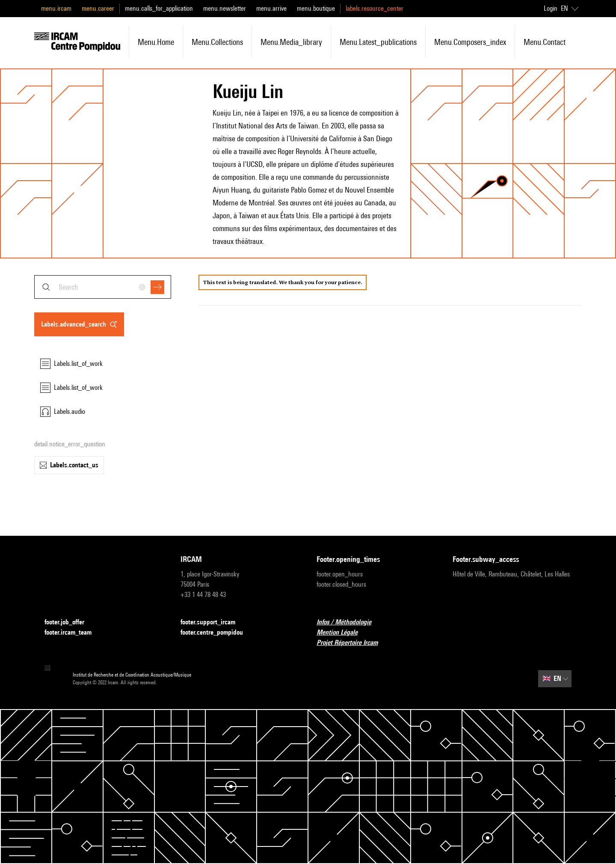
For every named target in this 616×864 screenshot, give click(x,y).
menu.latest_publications (378, 42)
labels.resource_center (375, 8)
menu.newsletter (225, 8)
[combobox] (103, 287)
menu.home (156, 42)
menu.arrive (271, 8)
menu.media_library (291, 42)
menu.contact (545, 42)
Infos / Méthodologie (349, 622)
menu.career (98, 8)
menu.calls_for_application (159, 8)
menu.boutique (316, 8)
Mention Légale (342, 633)
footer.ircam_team (73, 633)
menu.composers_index (470, 42)
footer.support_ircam (213, 622)
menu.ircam (56, 8)
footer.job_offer (70, 622)
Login (551, 8)
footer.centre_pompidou (217, 633)
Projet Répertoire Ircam (352, 643)
